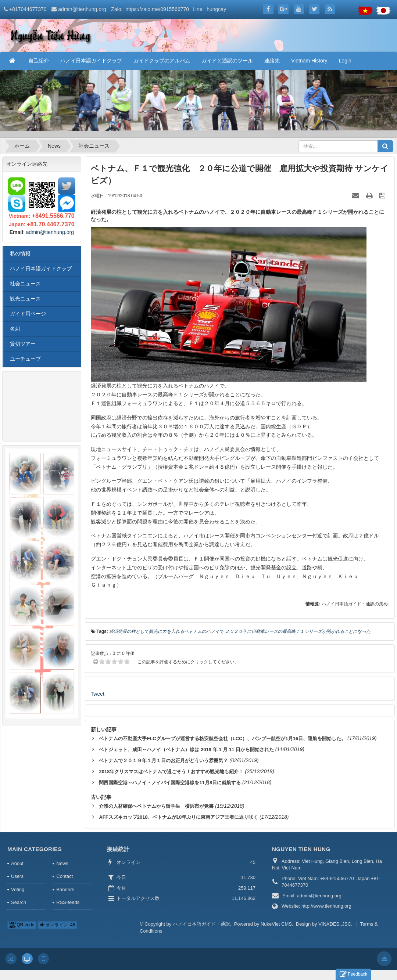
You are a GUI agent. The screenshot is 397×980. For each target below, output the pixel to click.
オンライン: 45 (58, 925)
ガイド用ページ (28, 314)
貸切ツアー (23, 344)
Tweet (98, 694)
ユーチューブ (25, 359)
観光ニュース (25, 299)
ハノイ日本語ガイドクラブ (41, 269)
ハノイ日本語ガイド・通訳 (201, 924)
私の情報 (20, 253)
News (62, 863)
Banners (65, 889)
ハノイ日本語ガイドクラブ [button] (91, 61)
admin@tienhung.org (82, 9)
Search (19, 902)
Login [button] (345, 61)
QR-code (22, 925)
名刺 (15, 329)
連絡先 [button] (272, 61)
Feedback (353, 974)
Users (17, 876)
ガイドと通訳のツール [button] (227, 61)
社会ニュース (25, 284)
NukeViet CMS (276, 924)
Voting (18, 889)
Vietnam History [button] (309, 61)
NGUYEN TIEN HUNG (301, 849)
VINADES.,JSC (335, 924)
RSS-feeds (68, 902)
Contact (65, 876)
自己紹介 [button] (39, 61)
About (17, 863)
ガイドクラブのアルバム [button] (162, 61)
